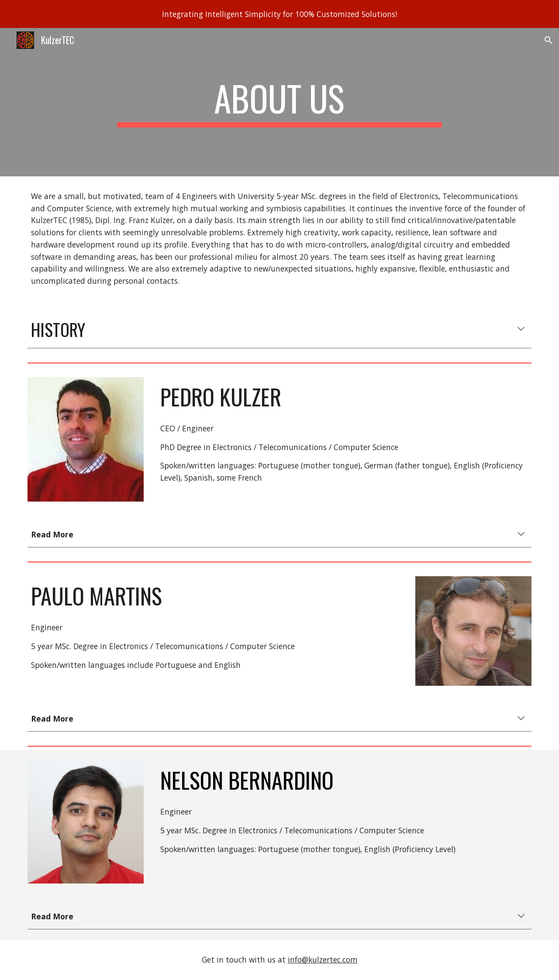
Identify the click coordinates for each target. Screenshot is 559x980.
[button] (549, 40)
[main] (279, 102)
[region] (279, 14)
